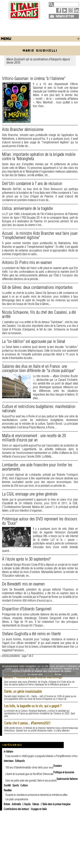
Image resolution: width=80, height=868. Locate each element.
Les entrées (53, 795)
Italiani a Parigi (54, 756)
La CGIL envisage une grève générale (30, 494)
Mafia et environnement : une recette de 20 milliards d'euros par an (34, 438)
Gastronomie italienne (67, 779)
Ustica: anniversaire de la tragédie (27, 208)
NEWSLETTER (65, 16)
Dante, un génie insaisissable (23, 691)
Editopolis (20, 761)
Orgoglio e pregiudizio (36, 756)
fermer (58, 674)
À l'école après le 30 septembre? (26, 559)
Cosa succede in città (15, 756)
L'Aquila (26, 804)
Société (7, 785)
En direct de (35, 767)
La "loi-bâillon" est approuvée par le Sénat (34, 341)
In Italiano (8, 752)
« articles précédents (10, 656)
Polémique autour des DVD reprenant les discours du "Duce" (40, 521)
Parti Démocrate (46, 774)
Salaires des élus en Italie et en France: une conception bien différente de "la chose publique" (39, 368)
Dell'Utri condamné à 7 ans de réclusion (32, 183)
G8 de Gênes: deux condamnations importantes (37, 287)
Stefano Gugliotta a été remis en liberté (31, 634)
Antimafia (24, 767)
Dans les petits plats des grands (20, 780)
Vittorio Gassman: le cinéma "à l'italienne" (34, 78)
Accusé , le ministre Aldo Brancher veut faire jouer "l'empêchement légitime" (40, 235)
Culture (24, 785)
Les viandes (18, 795)
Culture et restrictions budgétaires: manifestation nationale (39, 409)
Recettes (8, 790)
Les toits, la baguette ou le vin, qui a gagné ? (33, 706)
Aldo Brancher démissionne (23, 129)
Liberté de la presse (15, 774)
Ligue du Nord (31, 774)
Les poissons (30, 795)
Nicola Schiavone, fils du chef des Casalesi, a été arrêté (39, 314)
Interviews (9, 761)
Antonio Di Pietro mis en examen (27, 262)
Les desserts (42, 795)
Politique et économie (64, 772)
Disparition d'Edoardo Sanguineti (27, 609)
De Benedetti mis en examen (23, 584)
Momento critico (70, 756)
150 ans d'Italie (13, 767)
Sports (16, 785)
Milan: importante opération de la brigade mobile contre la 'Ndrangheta (39, 156)
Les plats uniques (14, 799)
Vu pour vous (47, 767)
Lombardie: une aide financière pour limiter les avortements (37, 467)
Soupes (9, 795)
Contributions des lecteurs (16, 809)
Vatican (36, 804)
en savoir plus (35, 674)
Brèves (7, 804)
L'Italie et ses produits (46, 780)
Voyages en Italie (39, 809)
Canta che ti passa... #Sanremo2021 (27, 723)
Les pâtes (63, 795)
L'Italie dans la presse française (56, 804)
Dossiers (57, 766)
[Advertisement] (40, 26)
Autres (25, 799)
